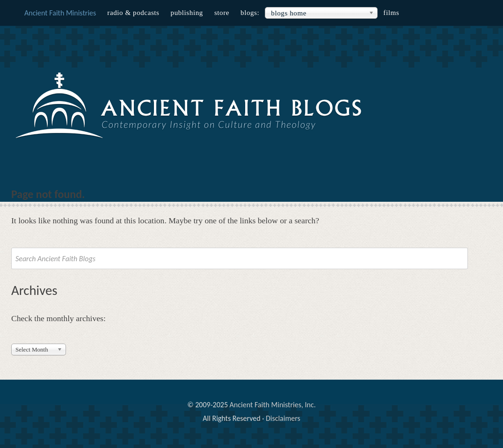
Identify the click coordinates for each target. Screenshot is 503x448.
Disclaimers (283, 418)
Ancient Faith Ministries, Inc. (273, 405)
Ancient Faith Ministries (60, 13)
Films (391, 13)
